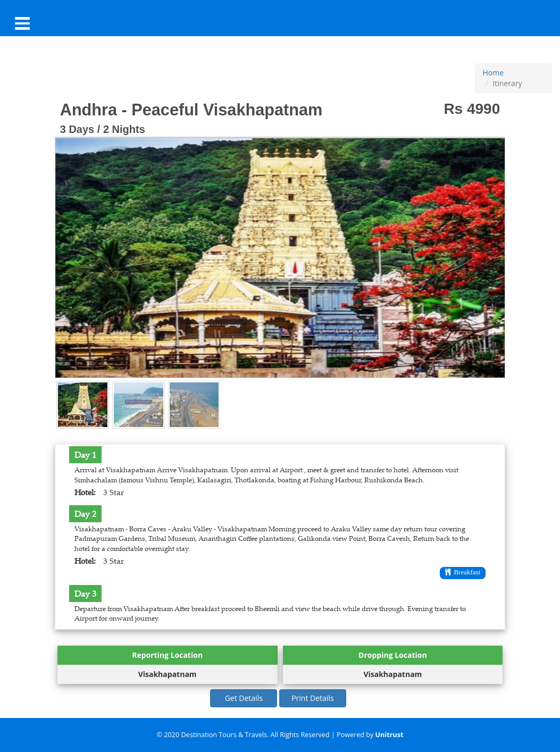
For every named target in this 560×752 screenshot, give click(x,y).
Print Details (312, 698)
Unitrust (390, 735)
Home (494, 73)
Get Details (244, 698)
